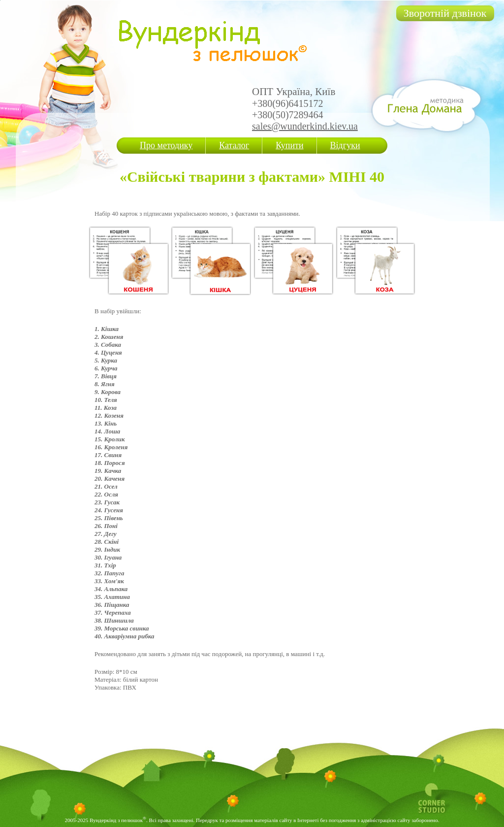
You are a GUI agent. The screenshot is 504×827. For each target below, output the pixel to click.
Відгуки (345, 145)
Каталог (234, 145)
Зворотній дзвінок (445, 13)
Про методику (166, 145)
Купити (289, 145)
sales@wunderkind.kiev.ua (305, 126)
